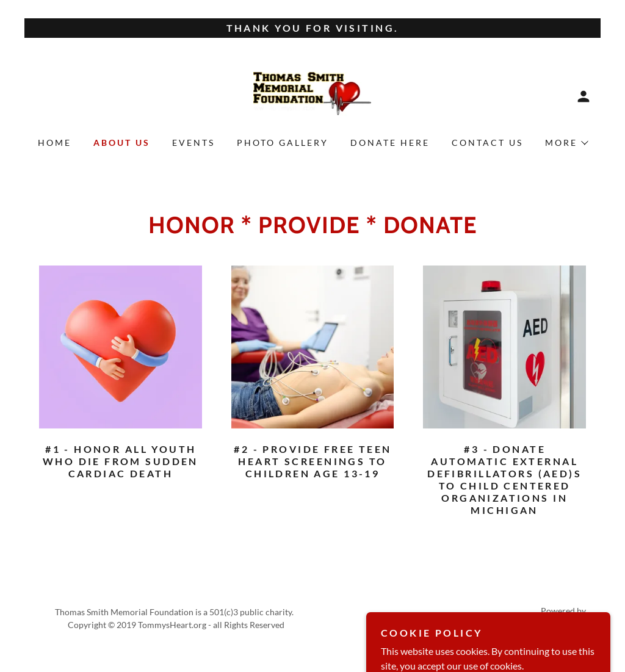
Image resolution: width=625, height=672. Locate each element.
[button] (583, 96)
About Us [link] (122, 143)
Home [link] (55, 143)
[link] (312, 95)
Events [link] (193, 143)
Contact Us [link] (487, 143)
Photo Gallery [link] (283, 143)
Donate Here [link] (390, 143)
